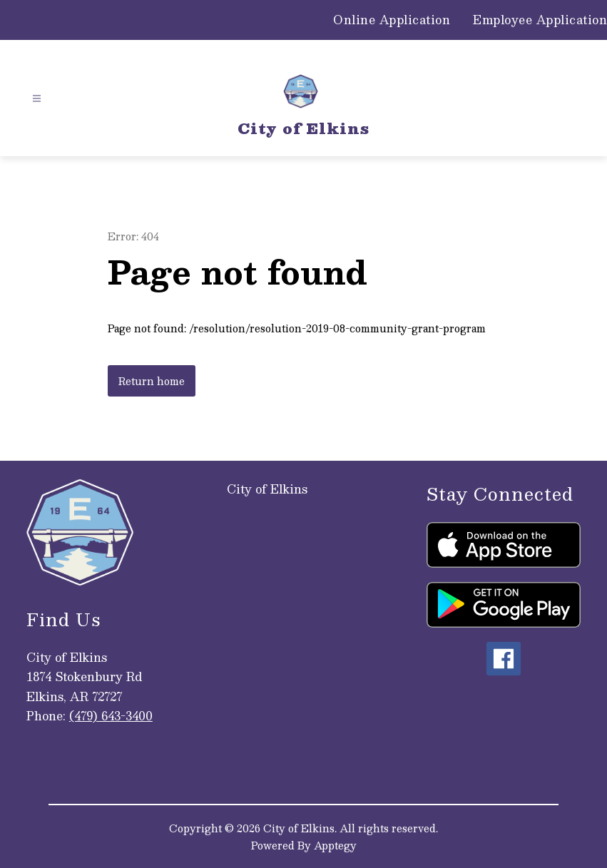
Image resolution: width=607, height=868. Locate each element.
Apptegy (335, 845)
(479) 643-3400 (111, 716)
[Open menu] (37, 99)
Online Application (392, 20)
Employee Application (540, 20)
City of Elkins (267, 489)
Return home (152, 381)
